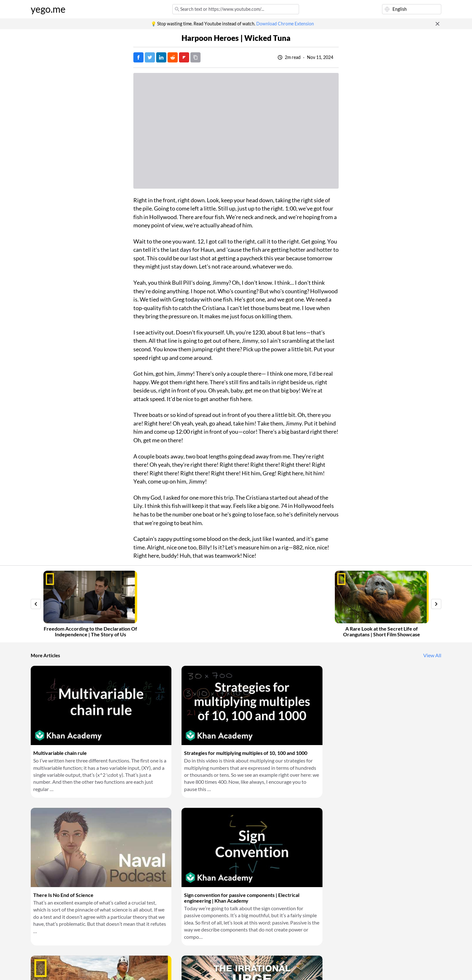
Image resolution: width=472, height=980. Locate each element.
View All (432, 655)
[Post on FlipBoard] (184, 57)
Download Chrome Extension (285, 24)
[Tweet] (150, 57)
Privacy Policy (137, 967)
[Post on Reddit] (173, 57)
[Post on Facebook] (138, 57)
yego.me (48, 9)
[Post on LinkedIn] (161, 57)
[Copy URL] (195, 57)
